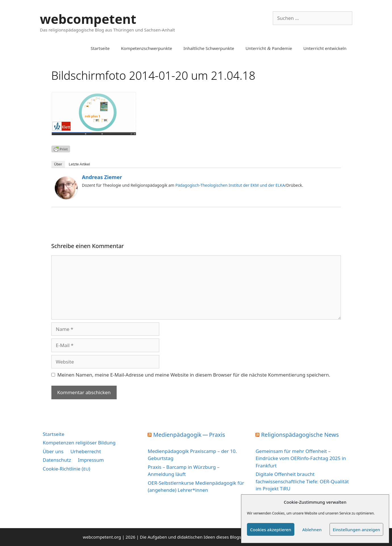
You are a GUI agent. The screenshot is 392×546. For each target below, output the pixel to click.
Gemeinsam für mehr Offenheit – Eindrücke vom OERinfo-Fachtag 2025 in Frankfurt (301, 458)
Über (58, 164)
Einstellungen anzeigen (356, 530)
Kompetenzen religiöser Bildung (79, 443)
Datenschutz (57, 460)
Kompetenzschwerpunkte (146, 48)
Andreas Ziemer (102, 177)
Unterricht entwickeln (325, 48)
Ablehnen (312, 530)
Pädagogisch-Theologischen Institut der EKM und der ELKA (229, 185)
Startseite (100, 48)
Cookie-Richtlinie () (67, 469)
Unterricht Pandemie (269, 48)
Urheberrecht (86, 451)
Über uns (53, 451)
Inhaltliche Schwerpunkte (209, 48)
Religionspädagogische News (300, 435)
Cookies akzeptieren (271, 530)
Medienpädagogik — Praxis (189, 435)
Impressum (91, 460)
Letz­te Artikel (79, 164)
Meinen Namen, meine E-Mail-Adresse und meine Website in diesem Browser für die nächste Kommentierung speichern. (194, 375)
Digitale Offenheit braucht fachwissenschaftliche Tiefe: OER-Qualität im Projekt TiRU (302, 481)
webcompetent (88, 19)
